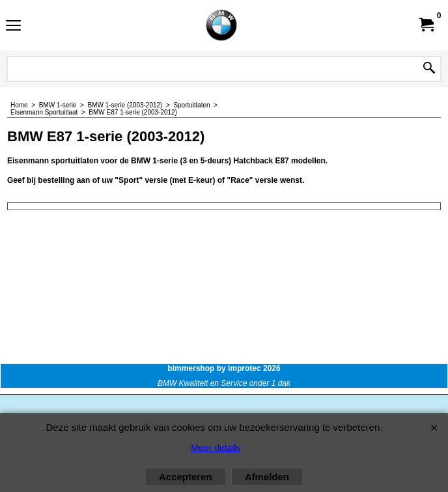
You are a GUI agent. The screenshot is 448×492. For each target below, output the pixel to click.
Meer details (216, 448)
